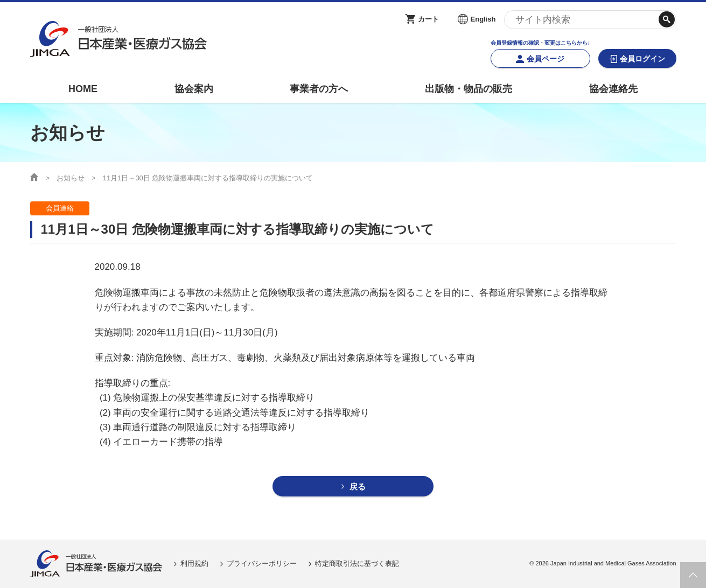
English (483, 19)
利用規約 (194, 563)
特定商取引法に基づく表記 (357, 563)
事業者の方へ (319, 89)
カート (428, 19)
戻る (358, 486)
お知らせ (71, 178)
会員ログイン (642, 59)
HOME (83, 89)
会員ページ (546, 59)
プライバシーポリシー (262, 563)
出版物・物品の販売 (469, 89)
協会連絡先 (613, 89)
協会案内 (194, 89)
